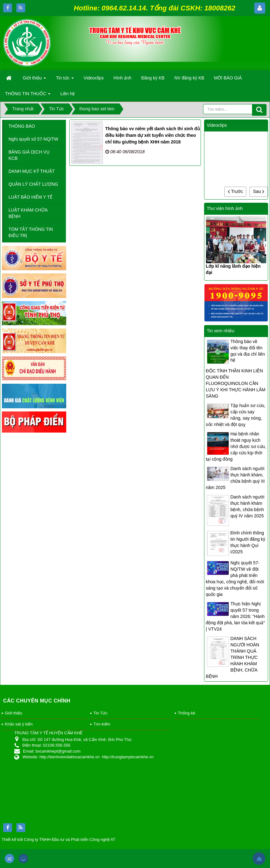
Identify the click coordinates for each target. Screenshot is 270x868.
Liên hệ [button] (67, 94)
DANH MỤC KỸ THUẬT (32, 171)
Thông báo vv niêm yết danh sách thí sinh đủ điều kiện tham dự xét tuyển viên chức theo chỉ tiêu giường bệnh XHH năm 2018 (153, 135)
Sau (259, 191)
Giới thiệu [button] (34, 80)
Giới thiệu (13, 713)
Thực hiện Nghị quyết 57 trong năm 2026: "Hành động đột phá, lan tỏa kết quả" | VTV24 (235, 616)
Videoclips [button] (94, 78)
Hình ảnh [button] (123, 78)
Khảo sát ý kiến (19, 724)
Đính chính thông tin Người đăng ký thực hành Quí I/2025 (248, 542)
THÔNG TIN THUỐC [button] (28, 96)
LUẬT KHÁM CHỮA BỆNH (28, 213)
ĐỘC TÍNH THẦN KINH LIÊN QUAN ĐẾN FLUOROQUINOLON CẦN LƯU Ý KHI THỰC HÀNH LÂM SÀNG (236, 383)
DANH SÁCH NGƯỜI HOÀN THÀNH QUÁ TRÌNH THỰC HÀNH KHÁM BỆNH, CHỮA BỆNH (233, 657)
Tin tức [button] (65, 80)
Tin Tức (100, 713)
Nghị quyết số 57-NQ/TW (33, 139)
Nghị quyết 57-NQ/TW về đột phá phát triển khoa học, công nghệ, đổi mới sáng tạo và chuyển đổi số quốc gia (235, 579)
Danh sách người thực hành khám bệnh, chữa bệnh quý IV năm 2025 (248, 506)
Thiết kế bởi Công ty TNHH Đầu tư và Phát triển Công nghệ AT (59, 839)
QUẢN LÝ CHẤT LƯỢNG (33, 184)
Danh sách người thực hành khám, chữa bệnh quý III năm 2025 (235, 478)
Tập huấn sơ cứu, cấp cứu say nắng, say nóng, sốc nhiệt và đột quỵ (236, 415)
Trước (235, 191)
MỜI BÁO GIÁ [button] (228, 78)
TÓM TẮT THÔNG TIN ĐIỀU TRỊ (31, 232)
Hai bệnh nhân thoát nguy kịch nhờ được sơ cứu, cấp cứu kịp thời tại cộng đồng (236, 446)
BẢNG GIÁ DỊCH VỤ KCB (29, 155)
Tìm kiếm (102, 724)
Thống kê (187, 713)
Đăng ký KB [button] (153, 78)
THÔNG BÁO (22, 126)
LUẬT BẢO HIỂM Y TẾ (30, 197)
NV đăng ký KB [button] (189, 78)
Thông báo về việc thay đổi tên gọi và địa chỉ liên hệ (248, 351)
